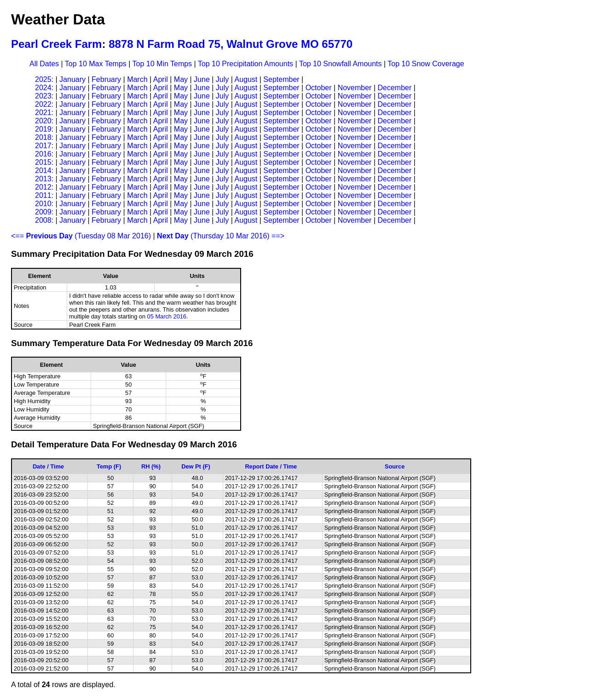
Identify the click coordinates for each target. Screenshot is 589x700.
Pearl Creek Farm (56, 44)
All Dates (44, 64)
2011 (43, 195)
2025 (43, 79)
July (222, 79)
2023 (43, 96)
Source (395, 466)
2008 (43, 220)
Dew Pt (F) (196, 466)
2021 (43, 113)
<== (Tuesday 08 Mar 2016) (81, 236)
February (106, 79)
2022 (43, 104)
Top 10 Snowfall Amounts (341, 64)
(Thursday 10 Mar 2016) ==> (221, 236)
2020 (43, 121)
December (394, 88)
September (281, 79)
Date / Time (48, 466)
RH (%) (151, 466)
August (246, 79)
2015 (43, 162)
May (181, 79)
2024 (43, 88)
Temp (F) (109, 466)
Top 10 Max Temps (96, 64)
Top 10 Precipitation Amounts (245, 64)
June (202, 79)
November (355, 88)
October (319, 88)
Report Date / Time (271, 466)
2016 (43, 154)
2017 (43, 146)
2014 (43, 171)
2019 (43, 129)
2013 (43, 179)
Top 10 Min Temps (162, 64)
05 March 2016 (167, 316)
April (161, 79)
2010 (43, 204)
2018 (43, 137)
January (72, 79)
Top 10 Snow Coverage (426, 64)
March (137, 79)
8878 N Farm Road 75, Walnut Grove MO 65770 (231, 44)
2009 (43, 212)
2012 (43, 187)
